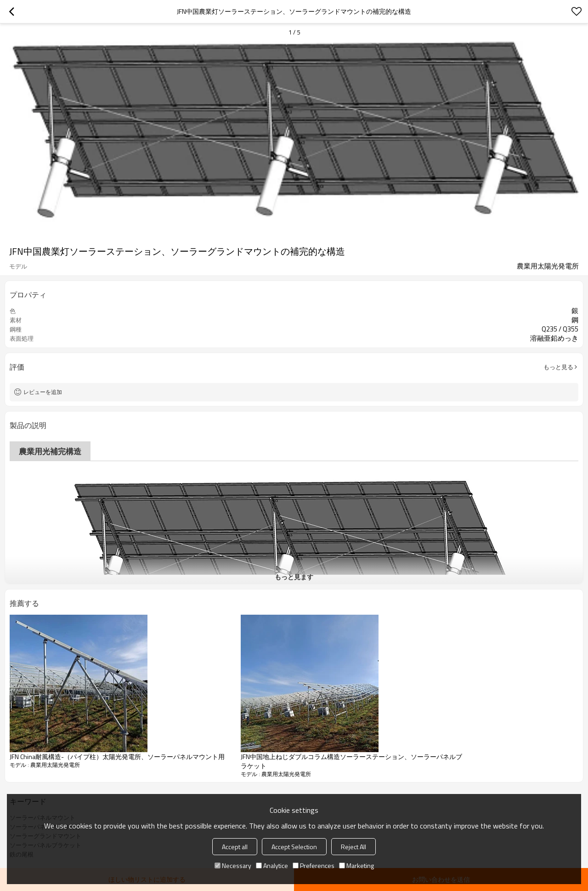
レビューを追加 (43, 392)
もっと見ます (294, 577)
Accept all (235, 847)
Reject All (353, 847)
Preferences (314, 865)
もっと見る (558, 367)
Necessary (233, 865)
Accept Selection (294, 847)
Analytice (272, 865)
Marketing (356, 865)
